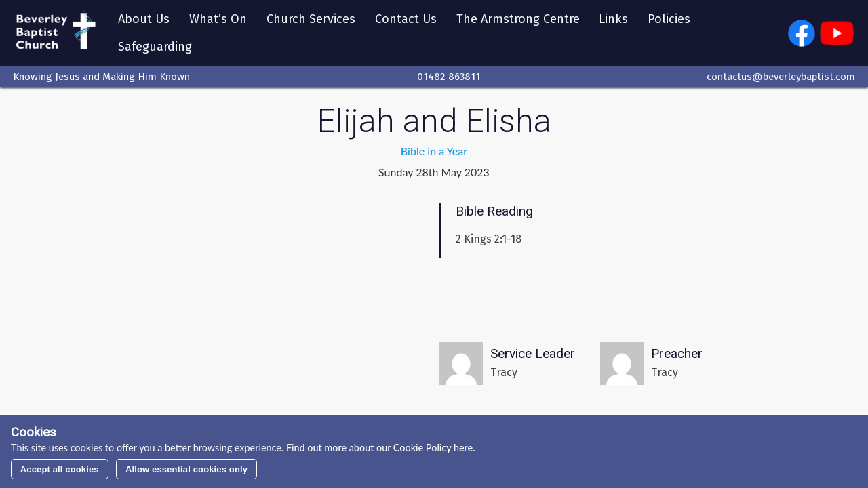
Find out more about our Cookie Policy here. (379, 448)
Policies (669, 19)
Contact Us (406, 19)
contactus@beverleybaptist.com (781, 77)
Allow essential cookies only (186, 469)
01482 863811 (449, 77)
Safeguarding (155, 47)
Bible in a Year (434, 151)
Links (613, 19)
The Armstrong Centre (518, 19)
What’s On (218, 19)
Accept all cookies (60, 469)
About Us (144, 19)
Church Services (311, 19)
